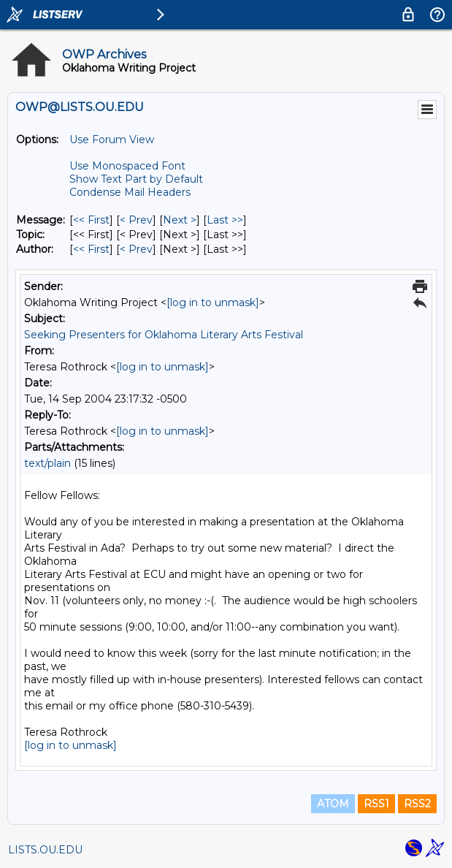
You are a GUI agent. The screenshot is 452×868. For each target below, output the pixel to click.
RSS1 (376, 804)
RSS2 (417, 804)
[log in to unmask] (213, 302)
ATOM (333, 804)
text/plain (47, 463)
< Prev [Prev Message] (136, 220)
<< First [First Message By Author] (91, 249)
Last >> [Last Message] (225, 220)
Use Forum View (112, 140)
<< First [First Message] (91, 220)
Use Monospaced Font (127, 166)
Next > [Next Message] (180, 220)
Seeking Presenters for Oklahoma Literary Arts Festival (164, 335)
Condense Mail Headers (130, 192)
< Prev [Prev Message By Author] (136, 249)
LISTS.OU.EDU (45, 850)
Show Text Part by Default (136, 179)
